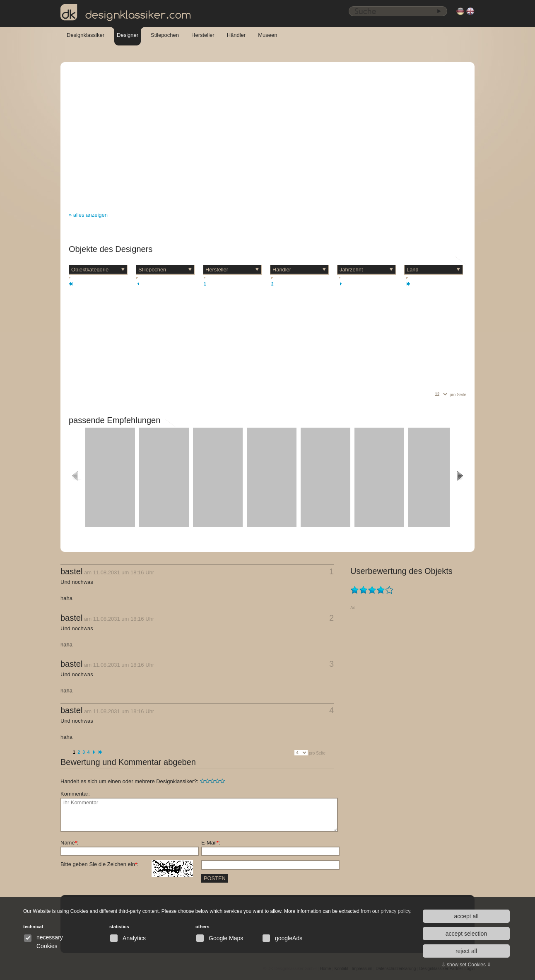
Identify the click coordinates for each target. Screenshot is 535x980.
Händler (236, 35)
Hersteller (203, 35)
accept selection (466, 934)
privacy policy (395, 911)
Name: (69, 843)
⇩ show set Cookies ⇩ (466, 965)
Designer (128, 35)
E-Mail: (211, 843)
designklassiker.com (126, 13)
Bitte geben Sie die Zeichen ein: (127, 864)
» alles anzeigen (88, 215)
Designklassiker (86, 35)
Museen (267, 35)
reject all (466, 951)
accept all (466, 916)
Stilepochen (165, 35)
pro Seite (458, 395)
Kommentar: (75, 794)
